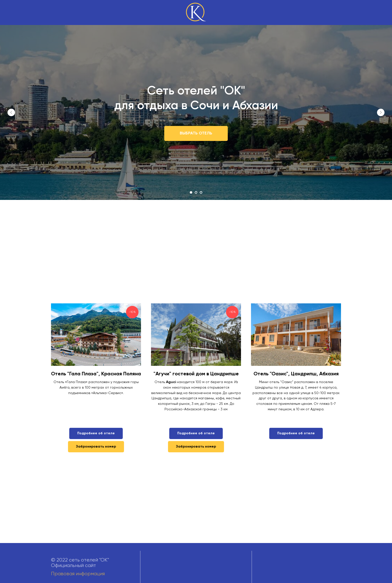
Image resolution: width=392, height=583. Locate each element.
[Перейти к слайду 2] (196, 192)
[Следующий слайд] (381, 112)
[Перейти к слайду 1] (191, 192)
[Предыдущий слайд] (11, 112)
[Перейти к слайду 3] (201, 192)
